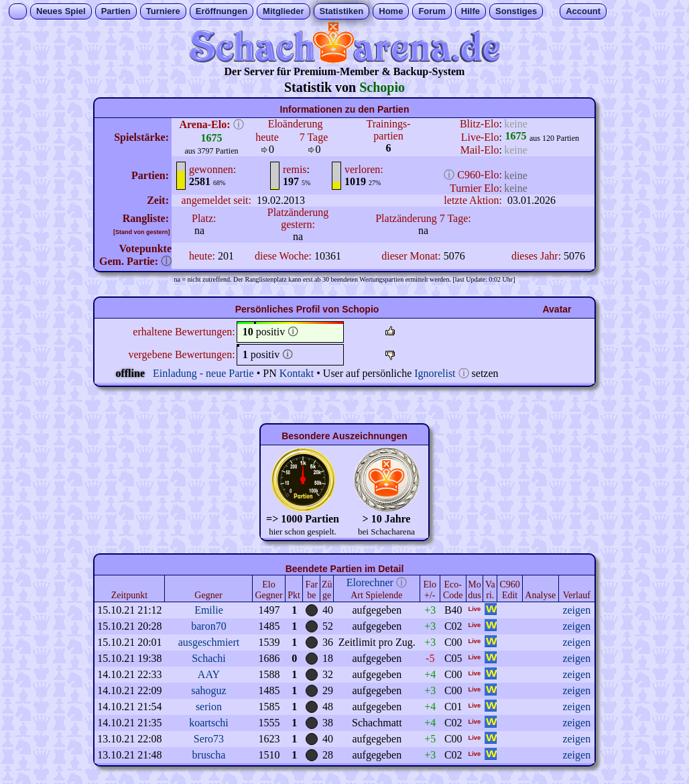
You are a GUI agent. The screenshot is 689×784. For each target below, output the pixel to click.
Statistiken (342, 11)
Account (583, 11)
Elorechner (370, 582)
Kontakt (297, 373)
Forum (432, 11)
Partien (116, 11)
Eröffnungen (222, 11)
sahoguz (208, 690)
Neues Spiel (61, 11)
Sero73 (209, 739)
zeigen (576, 610)
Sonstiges (516, 11)
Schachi (209, 658)
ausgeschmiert (209, 642)
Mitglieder (283, 11)
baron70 (208, 626)
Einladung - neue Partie (203, 373)
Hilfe (471, 11)
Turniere (163, 11)
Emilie (209, 610)
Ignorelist (435, 373)
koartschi (209, 723)
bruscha (209, 755)
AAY (209, 674)
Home (391, 11)
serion (209, 707)
